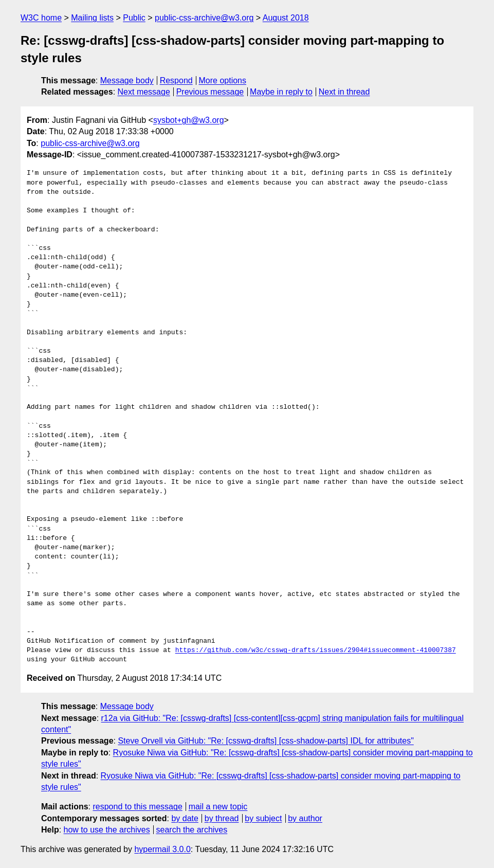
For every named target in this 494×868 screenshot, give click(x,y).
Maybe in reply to (281, 92)
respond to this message (137, 807)
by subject (263, 818)
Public (134, 18)
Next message (144, 92)
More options (223, 80)
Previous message (210, 92)
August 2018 (286, 18)
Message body (127, 80)
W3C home (41, 18)
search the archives (192, 830)
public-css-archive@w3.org (204, 18)
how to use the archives (107, 830)
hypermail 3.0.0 (162, 849)
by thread (222, 818)
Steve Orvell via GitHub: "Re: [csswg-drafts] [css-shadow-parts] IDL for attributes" (266, 741)
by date (185, 818)
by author (305, 818)
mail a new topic (218, 807)
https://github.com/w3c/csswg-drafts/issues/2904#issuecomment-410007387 (316, 650)
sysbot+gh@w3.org (189, 120)
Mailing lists (92, 18)
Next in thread (344, 92)
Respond (176, 80)
